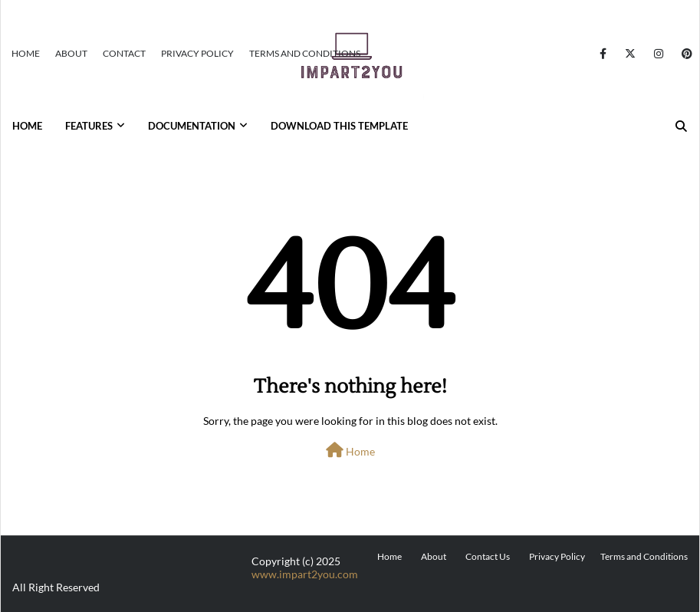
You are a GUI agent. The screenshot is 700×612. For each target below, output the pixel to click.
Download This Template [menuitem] (339, 126)
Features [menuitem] (89, 126)
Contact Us (488, 556)
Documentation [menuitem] (192, 126)
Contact (124, 53)
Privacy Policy (197, 53)
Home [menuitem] (27, 126)
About (71, 53)
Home (26, 53)
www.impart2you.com (305, 574)
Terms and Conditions (305, 53)
